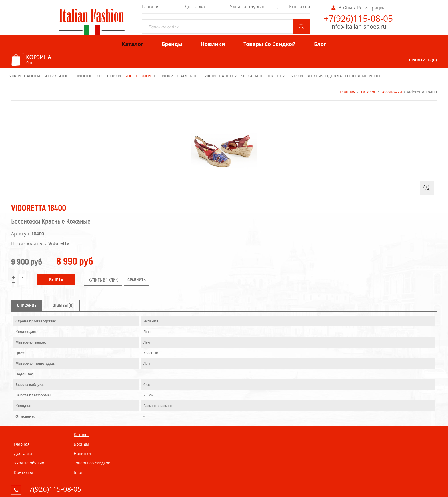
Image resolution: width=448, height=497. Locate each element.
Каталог (368, 92)
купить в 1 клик (103, 280)
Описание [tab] (27, 305)
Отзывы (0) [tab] (63, 305)
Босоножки (391, 92)
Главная (348, 92)
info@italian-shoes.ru (358, 26)
